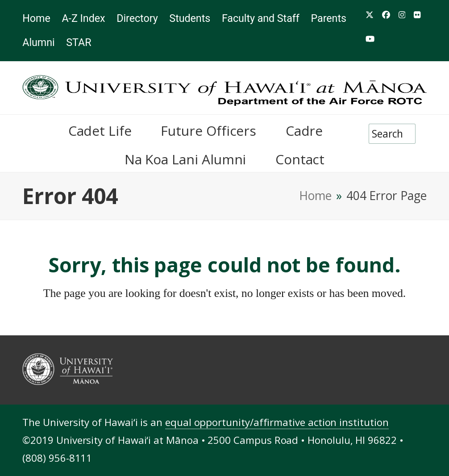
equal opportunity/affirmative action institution (277, 422)
